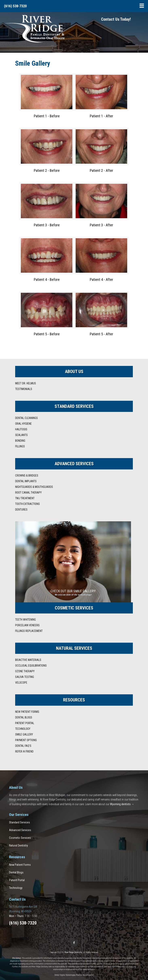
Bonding (20, 441)
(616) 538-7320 (15, 6)
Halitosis (21, 429)
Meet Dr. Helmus (26, 383)
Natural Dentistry (18, 845)
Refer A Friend (24, 751)
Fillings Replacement (29, 631)
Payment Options (26, 740)
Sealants (21, 435)
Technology (23, 729)
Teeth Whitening (25, 620)
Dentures (21, 510)
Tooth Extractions (27, 504)
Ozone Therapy (25, 671)
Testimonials (24, 389)
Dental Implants (26, 481)
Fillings (20, 446)
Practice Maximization (85, 975)
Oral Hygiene (23, 424)
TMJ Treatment (25, 498)
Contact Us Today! (116, 19)
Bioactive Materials (28, 660)
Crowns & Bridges (27, 476)
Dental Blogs (24, 717)
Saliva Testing (25, 677)
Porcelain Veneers (27, 625)
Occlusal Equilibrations (31, 666)
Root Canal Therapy (28, 493)
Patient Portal (25, 723)
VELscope (21, 683)
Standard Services (20, 822)
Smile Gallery (24, 734)
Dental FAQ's (23, 746)
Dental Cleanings (26, 418)
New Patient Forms (27, 712)
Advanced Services (20, 830)
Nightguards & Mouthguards (34, 487)
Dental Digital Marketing (64, 975)
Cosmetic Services (20, 838)
